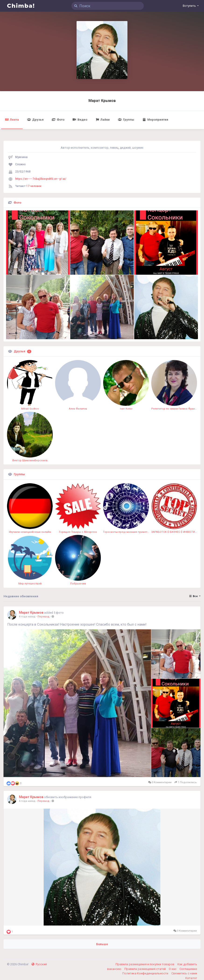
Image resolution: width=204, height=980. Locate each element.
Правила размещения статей (145, 969)
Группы (126, 120)
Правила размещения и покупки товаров (145, 964)
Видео (80, 120)
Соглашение (188, 969)
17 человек (34, 186)
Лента (12, 120)
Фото (58, 120)
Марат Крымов (102, 101)
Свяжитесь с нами (184, 973)
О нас (173, 969)
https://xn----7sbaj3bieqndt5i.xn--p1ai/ (41, 179)
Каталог (191, 978)
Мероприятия (155, 120)
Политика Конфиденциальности (146, 973)
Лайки (103, 120)
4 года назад (27, 617)
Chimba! (21, 6)
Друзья (35, 120)
